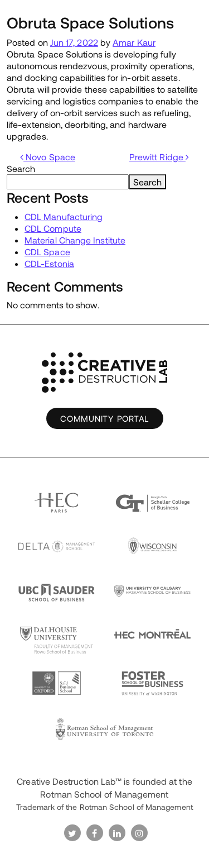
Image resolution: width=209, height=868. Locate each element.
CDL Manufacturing (64, 216)
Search (21, 168)
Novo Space (48, 157)
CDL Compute (53, 228)
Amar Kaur (134, 42)
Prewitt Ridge (159, 157)
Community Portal (104, 418)
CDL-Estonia (49, 263)
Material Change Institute (75, 240)
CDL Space (47, 252)
